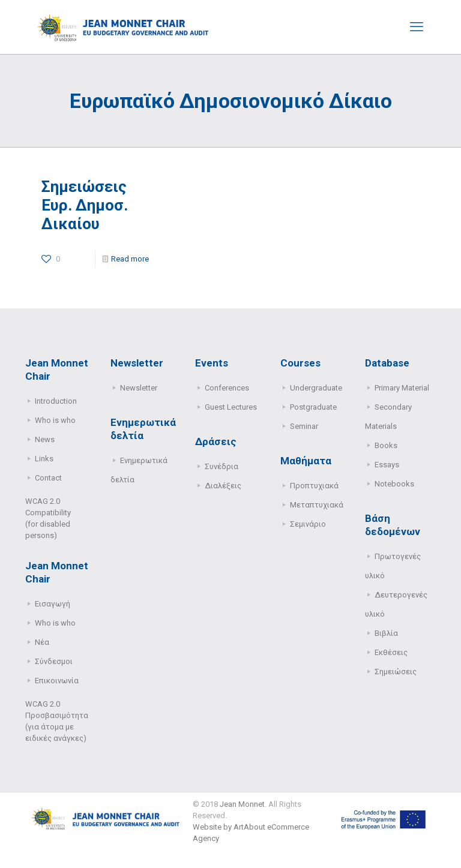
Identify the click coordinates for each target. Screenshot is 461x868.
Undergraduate (316, 388)
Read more (130, 259)
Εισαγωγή (53, 604)
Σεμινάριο (308, 524)
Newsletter (139, 388)
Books (386, 445)
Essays (387, 465)
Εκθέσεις (391, 652)
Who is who (55, 420)
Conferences (227, 388)
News (45, 439)
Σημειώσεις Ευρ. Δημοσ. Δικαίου (85, 205)
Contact (48, 478)
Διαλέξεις (223, 486)
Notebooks (394, 484)
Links (44, 459)
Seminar (304, 426)
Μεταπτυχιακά (317, 505)
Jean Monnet (242, 804)
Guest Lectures (231, 407)
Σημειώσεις (396, 672)
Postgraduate (313, 407)
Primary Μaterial (402, 388)
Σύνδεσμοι (54, 661)
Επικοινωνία (57, 681)
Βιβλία (386, 633)
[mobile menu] (417, 27)
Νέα (42, 642)
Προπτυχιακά (314, 486)
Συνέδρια (221, 466)
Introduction (56, 401)
